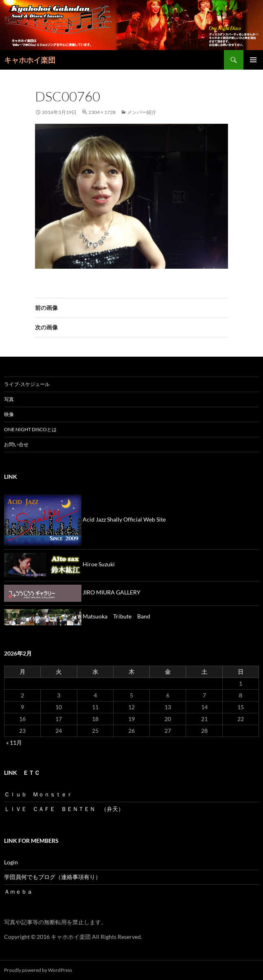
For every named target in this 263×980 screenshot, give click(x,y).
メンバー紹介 (142, 112)
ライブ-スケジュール (27, 384)
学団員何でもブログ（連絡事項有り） (53, 877)
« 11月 (14, 742)
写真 (9, 399)
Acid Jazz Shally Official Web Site (85, 519)
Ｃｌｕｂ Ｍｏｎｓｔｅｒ (38, 794)
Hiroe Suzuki (59, 564)
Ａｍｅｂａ (18, 891)
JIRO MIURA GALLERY (72, 592)
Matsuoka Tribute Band (77, 616)
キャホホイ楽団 (30, 60)
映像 (11, 414)
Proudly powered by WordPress (38, 970)
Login (11, 862)
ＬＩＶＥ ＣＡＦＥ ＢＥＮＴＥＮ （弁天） (64, 809)
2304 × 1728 (102, 112)
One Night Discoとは (30, 429)
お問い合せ (16, 444)
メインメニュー (253, 60)
